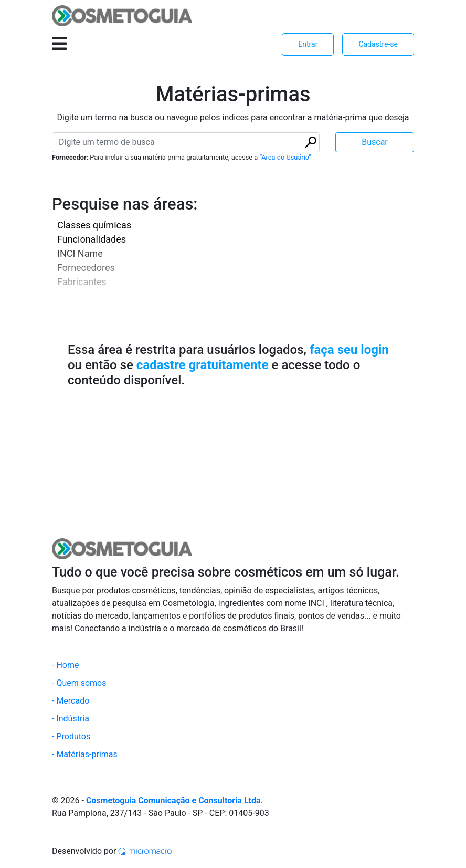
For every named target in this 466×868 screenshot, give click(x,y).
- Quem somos (79, 683)
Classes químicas (94, 225)
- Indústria (71, 719)
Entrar (308, 44)
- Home (65, 665)
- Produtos (71, 736)
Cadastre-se (378, 44)
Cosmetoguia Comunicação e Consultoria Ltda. (174, 801)
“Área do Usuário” (285, 157)
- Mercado (71, 701)
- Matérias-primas (85, 754)
